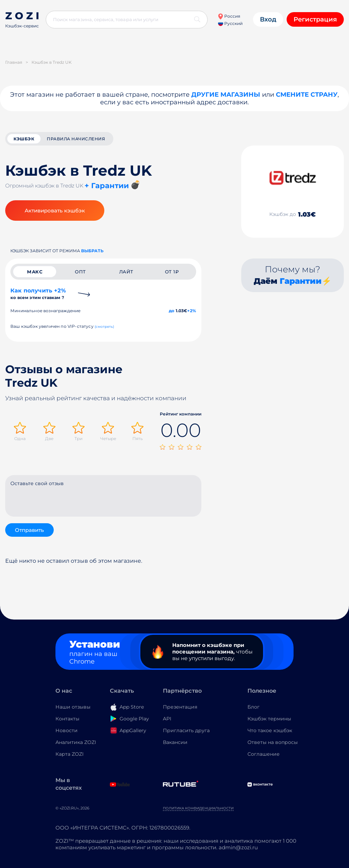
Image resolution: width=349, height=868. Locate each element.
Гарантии (301, 281)
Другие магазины (226, 95)
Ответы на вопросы (273, 742)
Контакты (67, 719)
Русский (230, 23)
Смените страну (307, 95)
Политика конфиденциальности (198, 808)
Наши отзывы (73, 707)
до (172, 311)
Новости (67, 730)
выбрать (92, 251)
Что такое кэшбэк (270, 730)
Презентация (180, 707)
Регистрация (315, 19)
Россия (229, 16)
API (167, 719)
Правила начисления (76, 139)
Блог (254, 707)
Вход (268, 19)
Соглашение (264, 754)
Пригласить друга (186, 730)
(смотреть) (104, 327)
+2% (192, 311)
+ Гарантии (107, 186)
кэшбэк (24, 139)
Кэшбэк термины (269, 719)
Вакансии (175, 742)
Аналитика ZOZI (76, 742)
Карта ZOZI (69, 754)
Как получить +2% (38, 294)
